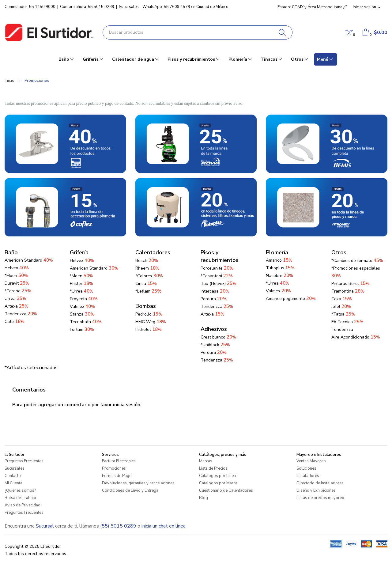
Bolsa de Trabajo (20, 498)
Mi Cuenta (13, 483)
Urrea (15, 299)
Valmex (82, 307)
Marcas (206, 461)
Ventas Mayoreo (311, 461)
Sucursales (129, 7)
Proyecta (84, 299)
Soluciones (306, 468)
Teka (342, 299)
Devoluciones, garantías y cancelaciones (138, 483)
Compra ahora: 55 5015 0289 (87, 7)
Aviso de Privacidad (23, 505)
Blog (204, 498)
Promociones (114, 468)
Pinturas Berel (351, 284)
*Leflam (148, 291)
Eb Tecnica (347, 322)
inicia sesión (127, 405)
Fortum (82, 329)
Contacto (13, 476)
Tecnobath (86, 322)
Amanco (274, 260)
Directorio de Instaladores (320, 483)
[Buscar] (283, 32)
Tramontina (348, 291)
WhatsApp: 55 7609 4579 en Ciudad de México (185, 7)
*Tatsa (343, 314)
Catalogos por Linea (217, 476)
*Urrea (82, 291)
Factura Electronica (119, 461)
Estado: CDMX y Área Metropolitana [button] (312, 7)
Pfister (81, 284)
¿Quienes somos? (20, 490)
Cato (15, 322)
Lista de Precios (213, 468)
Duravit (17, 283)
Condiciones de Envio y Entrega (130, 490)
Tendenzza (21, 314)
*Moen (16, 276)
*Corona (18, 291)
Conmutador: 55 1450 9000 (30, 7)
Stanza (82, 314)
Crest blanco (218, 337)
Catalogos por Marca (218, 483)
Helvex (17, 268)
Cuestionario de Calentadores (226, 490)
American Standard (94, 268)
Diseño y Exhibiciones (316, 490)
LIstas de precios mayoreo (320, 498)
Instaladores (308, 476)
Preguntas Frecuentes (24, 461)
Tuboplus (275, 268)
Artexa (17, 306)
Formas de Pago (117, 476)
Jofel (341, 307)
